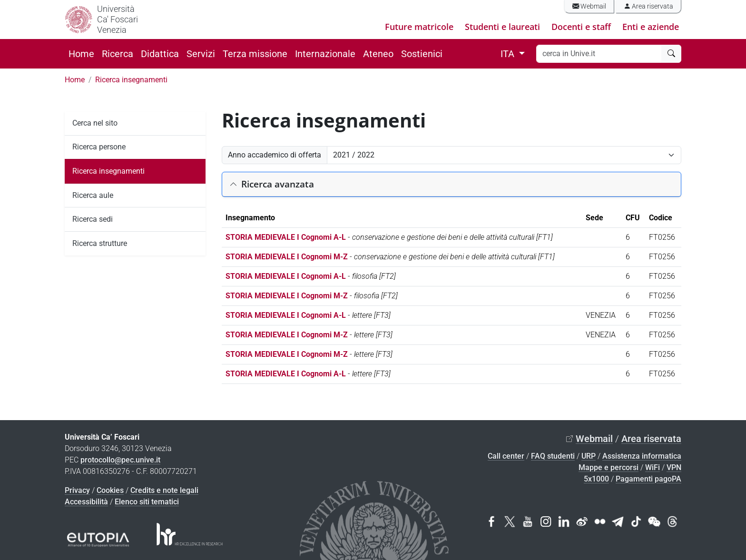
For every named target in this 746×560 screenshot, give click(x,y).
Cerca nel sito (95, 123)
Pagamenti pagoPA (648, 479)
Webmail (589, 6)
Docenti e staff (581, 27)
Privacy (77, 490)
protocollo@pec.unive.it (120, 460)
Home (81, 54)
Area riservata (648, 6)
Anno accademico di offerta (275, 155)
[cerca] (671, 54)
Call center (506, 456)
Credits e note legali (164, 490)
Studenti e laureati (502, 27)
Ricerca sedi (93, 219)
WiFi (653, 467)
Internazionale (325, 54)
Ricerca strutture (100, 243)
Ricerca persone (99, 147)
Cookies (110, 490)
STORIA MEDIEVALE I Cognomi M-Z (287, 257)
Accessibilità (86, 502)
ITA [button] (509, 54)
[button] (452, 184)
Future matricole (419, 27)
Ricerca (118, 54)
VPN (674, 467)
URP (589, 456)
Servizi (201, 54)
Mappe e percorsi (609, 467)
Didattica (160, 54)
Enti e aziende (651, 27)
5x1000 (596, 479)
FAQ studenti (553, 456)
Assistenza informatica (642, 456)
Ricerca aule (93, 195)
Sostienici (422, 54)
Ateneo (378, 54)
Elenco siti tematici (147, 502)
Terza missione (255, 54)
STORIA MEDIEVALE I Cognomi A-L (286, 237)
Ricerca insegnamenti (131, 80)
